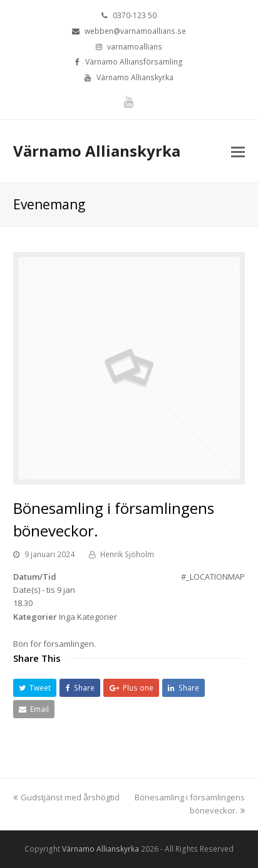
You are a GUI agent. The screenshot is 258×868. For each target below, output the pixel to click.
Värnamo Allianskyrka (97, 151)
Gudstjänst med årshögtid (66, 797)
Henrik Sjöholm (127, 554)
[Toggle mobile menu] (238, 151)
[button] (35, 688)
